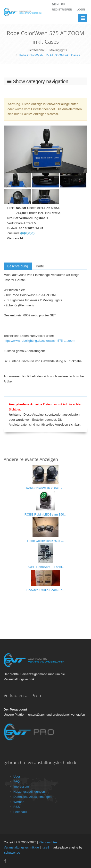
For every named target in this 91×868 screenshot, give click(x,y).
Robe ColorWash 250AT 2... (45, 488)
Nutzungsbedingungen (29, 792)
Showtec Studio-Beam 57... (46, 590)
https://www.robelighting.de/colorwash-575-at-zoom (39, 341)
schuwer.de (12, 853)
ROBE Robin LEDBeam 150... (45, 514)
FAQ (17, 781)
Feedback (20, 812)
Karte (40, 266)
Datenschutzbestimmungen (33, 797)
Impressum (21, 786)
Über (17, 776)
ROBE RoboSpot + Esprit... (45, 567)
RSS (17, 807)
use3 (46, 847)
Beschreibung (18, 266)
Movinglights (58, 50)
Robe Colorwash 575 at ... (45, 541)
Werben (19, 802)
